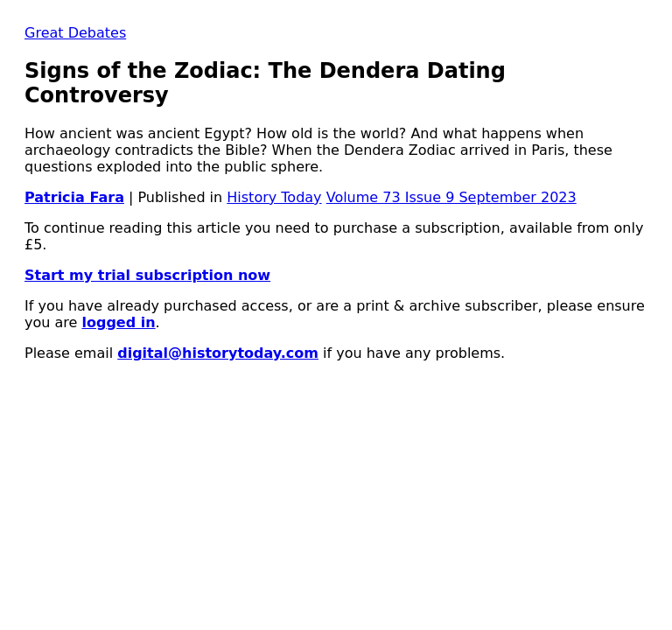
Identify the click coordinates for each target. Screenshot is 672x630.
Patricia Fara (74, 197)
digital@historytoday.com (218, 353)
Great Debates (75, 33)
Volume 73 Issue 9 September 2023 (451, 197)
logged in (118, 322)
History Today (274, 197)
